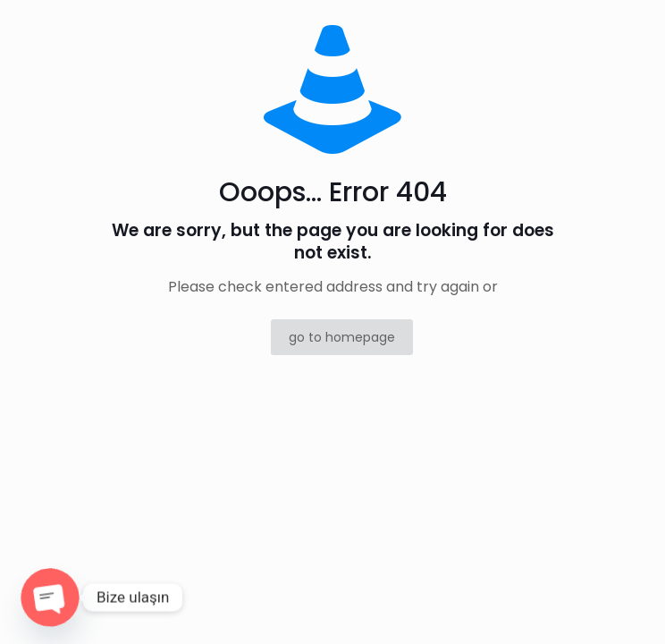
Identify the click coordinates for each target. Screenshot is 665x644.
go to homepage (342, 337)
